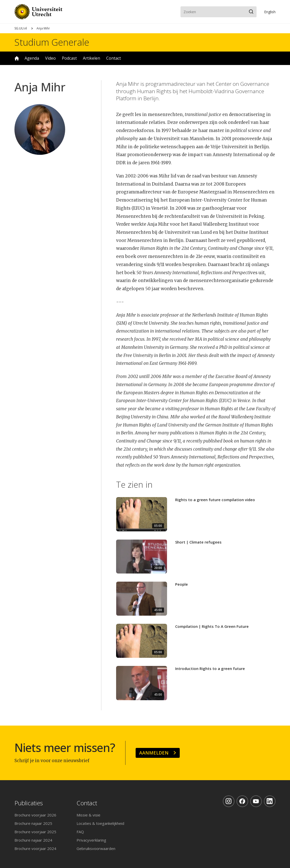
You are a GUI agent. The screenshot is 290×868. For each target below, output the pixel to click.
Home (17, 58)
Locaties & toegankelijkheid (100, 823)
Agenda (32, 58)
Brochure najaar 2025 (33, 823)
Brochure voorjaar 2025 (35, 832)
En (270, 12)
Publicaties (29, 803)
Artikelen (92, 58)
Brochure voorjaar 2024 (35, 848)
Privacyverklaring (91, 840)
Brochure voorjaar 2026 (35, 815)
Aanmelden (154, 753)
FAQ (80, 832)
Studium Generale (52, 42)
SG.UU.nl (21, 28)
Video (50, 58)
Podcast (69, 58)
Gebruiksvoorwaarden (96, 848)
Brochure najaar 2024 (33, 840)
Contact (114, 58)
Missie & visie (88, 815)
